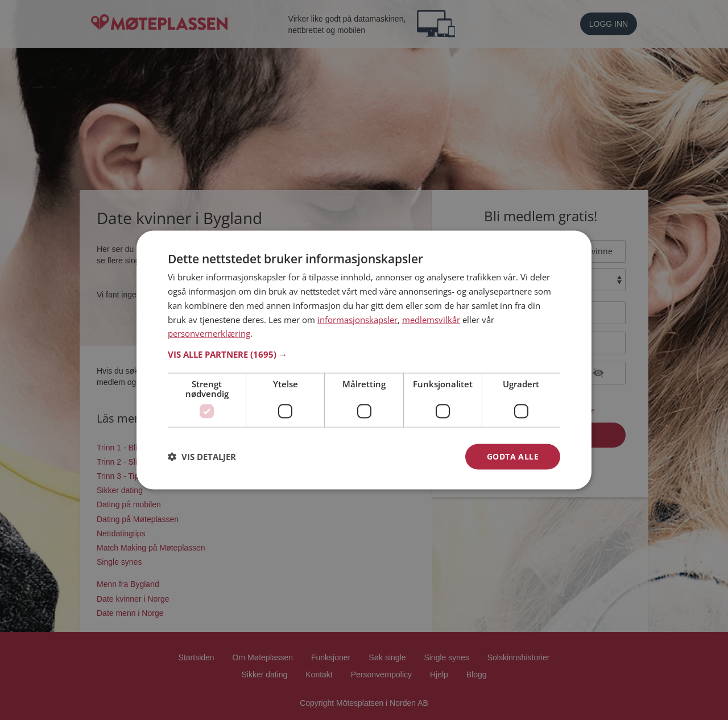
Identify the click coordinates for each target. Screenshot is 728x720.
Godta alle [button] (513, 456)
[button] (364, 354)
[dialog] (364, 360)
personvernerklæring (209, 333)
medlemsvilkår (431, 319)
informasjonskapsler (357, 319)
